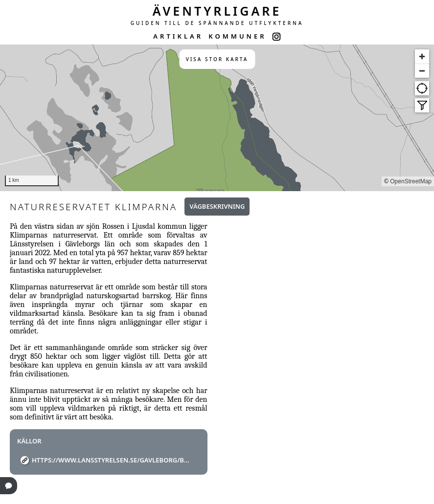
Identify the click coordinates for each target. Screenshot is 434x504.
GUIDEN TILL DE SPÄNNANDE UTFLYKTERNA (217, 23)
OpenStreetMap (411, 181)
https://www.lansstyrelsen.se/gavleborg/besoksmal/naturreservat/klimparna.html (112, 460)
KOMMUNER (237, 36)
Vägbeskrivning (217, 206)
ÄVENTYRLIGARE (217, 11)
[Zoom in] (422, 56)
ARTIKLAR (178, 36)
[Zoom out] (422, 71)
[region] (217, 118)
